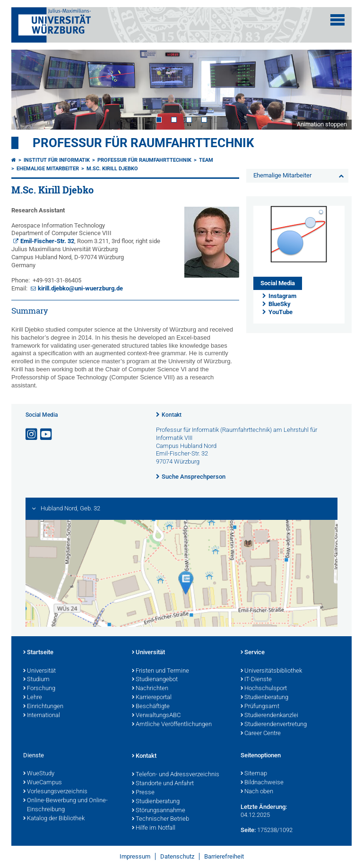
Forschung (39, 689)
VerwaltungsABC (156, 716)
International (42, 716)
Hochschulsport (264, 689)
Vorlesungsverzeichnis (55, 792)
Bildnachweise (262, 783)
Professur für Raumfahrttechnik (143, 143)
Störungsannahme (159, 811)
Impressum (135, 856)
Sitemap (254, 774)
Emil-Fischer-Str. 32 (47, 241)
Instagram (282, 296)
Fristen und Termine (160, 671)
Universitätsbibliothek (271, 671)
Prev (28, 89)
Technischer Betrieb (160, 819)
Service (253, 653)
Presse (143, 793)
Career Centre (261, 734)
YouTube (281, 312)
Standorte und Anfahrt (163, 784)
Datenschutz (177, 856)
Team (206, 160)
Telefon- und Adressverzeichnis (176, 775)
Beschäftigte (151, 707)
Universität (39, 671)
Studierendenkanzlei (269, 716)
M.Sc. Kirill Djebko (112, 169)
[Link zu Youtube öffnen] (47, 434)
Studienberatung (264, 698)
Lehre (33, 698)
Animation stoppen (322, 124)
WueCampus (43, 783)
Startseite (38, 653)
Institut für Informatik (57, 160)
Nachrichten (150, 689)
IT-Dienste (256, 680)
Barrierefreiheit (224, 856)
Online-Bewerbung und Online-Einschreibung (65, 805)
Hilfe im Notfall (154, 828)
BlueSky (280, 304)
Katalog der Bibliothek (54, 819)
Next (335, 89)
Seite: (248, 830)
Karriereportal (152, 698)
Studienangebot (155, 680)
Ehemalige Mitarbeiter (48, 169)
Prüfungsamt (260, 707)
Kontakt (172, 415)
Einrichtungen (43, 707)
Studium (36, 680)
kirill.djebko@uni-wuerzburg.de (80, 288)
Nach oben (257, 792)
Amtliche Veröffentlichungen (172, 725)
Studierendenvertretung (274, 725)
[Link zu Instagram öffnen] (32, 434)
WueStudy (39, 774)
